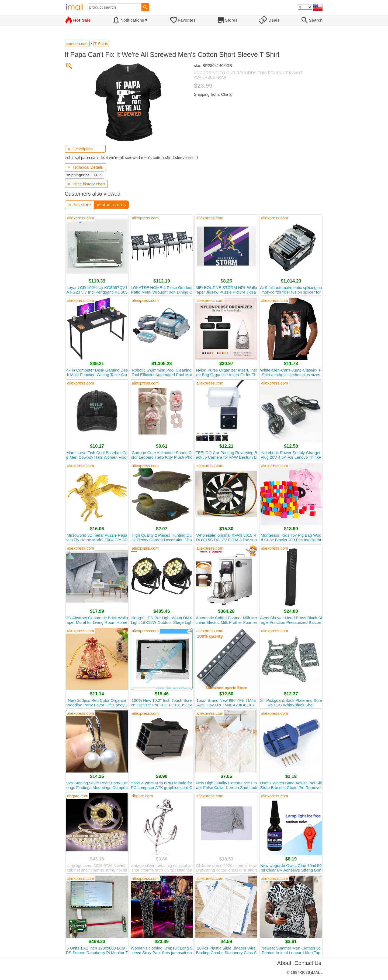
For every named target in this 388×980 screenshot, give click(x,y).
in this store (79, 205)
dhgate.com (78, 796)
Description (80, 149)
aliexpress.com (81, 218)
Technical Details (85, 167)
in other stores (111, 205)
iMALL (317, 972)
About (284, 963)
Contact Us (308, 963)
